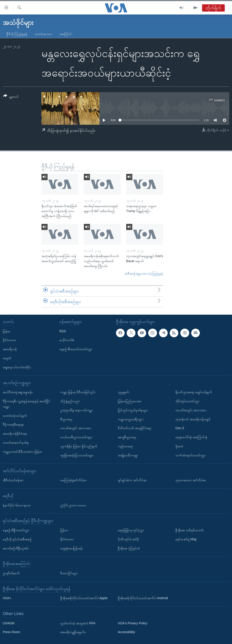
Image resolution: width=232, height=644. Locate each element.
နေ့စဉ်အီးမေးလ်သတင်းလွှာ (76, 349)
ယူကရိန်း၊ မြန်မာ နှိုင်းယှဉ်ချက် (79, 446)
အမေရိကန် (10, 349)
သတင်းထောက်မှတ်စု (16, 443)
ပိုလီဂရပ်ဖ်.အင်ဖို (128, 539)
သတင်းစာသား (43, 34)
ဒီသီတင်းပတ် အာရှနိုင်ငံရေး (135, 428)
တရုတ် (7, 358)
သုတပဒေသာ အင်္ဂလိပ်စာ (191, 480)
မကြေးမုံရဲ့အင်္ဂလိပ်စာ (73, 480)
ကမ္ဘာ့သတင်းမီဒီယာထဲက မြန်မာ (22, 452)
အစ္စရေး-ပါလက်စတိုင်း (17, 367)
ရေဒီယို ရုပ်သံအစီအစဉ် (17, 539)
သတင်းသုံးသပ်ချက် (15, 416)
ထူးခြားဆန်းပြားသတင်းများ (77, 455)
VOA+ (7, 598)
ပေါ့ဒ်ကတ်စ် (67, 340)
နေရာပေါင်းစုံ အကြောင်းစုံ (191, 437)
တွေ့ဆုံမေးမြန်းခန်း (72, 548)
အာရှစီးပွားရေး (127, 437)
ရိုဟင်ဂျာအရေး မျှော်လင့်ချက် (194, 392)
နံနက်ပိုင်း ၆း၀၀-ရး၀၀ (17, 505)
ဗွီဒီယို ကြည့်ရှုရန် (17, 34)
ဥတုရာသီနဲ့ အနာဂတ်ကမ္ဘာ (77, 410)
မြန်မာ (7, 331)
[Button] (11, 97)
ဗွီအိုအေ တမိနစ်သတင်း (190, 530)
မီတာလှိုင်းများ (69, 573)
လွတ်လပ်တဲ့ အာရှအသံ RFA (78, 623)
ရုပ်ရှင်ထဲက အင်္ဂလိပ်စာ (132, 480)
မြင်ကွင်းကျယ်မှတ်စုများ (133, 410)
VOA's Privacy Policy (133, 623)
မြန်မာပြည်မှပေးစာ (130, 401)
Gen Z (180, 428)
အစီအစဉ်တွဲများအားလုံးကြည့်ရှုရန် (144, 274)
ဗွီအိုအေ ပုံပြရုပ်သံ (129, 548)
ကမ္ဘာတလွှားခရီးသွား (131, 419)
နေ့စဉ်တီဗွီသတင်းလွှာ (16, 530)
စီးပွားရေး (66, 419)
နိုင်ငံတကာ (9, 340)
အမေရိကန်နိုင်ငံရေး (15, 433)
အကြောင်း (66, 34)
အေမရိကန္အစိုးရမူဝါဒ (73, 632)
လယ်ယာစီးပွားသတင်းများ (76, 437)
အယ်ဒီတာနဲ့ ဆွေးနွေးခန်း (18, 392)
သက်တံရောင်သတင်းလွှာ (191, 455)
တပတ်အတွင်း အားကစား (76, 428)
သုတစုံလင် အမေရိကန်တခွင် (193, 419)
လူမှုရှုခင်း (124, 392)
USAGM (8, 623)
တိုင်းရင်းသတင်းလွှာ (187, 401)
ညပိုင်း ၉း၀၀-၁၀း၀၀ (73, 505)
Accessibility (126, 632)
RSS (63, 331)
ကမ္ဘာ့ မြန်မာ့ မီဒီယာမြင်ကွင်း (78, 392)
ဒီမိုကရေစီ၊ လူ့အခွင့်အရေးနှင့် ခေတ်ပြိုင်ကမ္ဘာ (27, 404)
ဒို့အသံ (179, 446)
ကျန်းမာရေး (125, 446)
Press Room (11, 632)
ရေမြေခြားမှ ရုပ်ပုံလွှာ (131, 530)
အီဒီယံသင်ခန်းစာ (13, 480)
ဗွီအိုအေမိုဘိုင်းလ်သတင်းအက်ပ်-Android (143, 598)
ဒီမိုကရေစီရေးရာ (13, 424)
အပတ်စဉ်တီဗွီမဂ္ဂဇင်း (16, 548)
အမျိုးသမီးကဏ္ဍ (128, 455)
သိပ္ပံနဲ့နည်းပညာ (70, 401)
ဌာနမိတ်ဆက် (11, 573)
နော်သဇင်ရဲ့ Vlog (186, 539)
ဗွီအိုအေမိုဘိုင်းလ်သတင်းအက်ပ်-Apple (84, 598)
